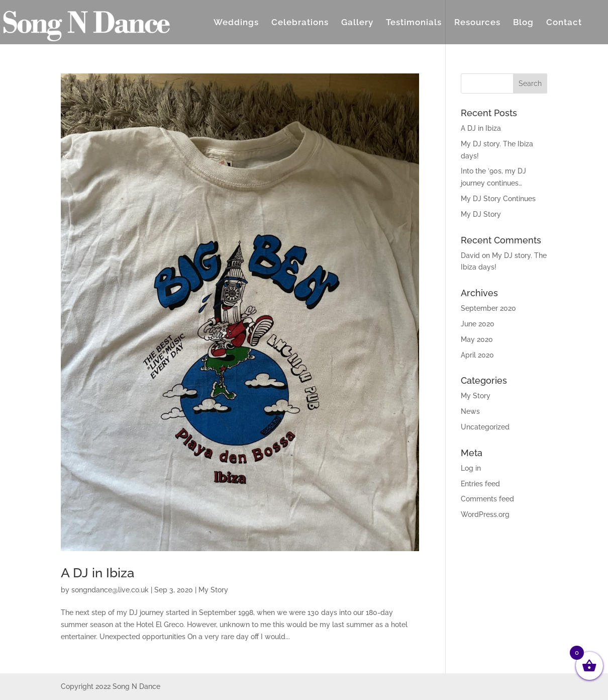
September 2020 (488, 308)
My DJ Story (481, 214)
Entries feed (480, 484)
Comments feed (487, 499)
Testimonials (414, 23)
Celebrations (300, 23)
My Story (213, 590)
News (470, 411)
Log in (471, 468)
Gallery (357, 23)
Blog (523, 23)
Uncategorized (485, 427)
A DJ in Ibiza (97, 573)
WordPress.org (485, 514)
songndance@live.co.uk (110, 590)
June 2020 (478, 324)
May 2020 (477, 339)
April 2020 (477, 355)
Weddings (236, 23)
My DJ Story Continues (498, 199)
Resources (477, 23)
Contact (564, 23)
